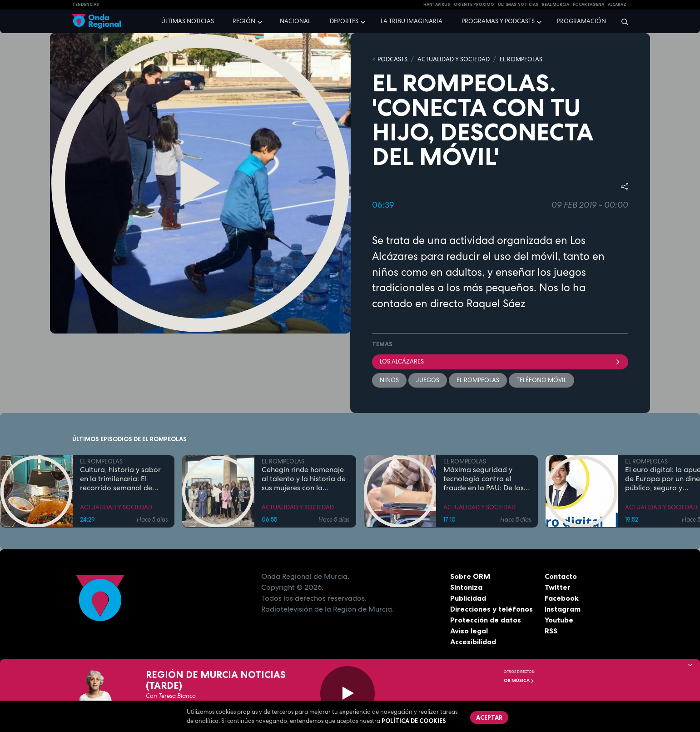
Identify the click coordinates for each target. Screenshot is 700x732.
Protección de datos (486, 620)
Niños (389, 380)
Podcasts (392, 59)
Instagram (563, 609)
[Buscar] (622, 21)
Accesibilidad (473, 642)
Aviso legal (469, 631)
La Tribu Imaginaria (412, 21)
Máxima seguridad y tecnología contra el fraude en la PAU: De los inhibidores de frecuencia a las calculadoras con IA (486, 478)
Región (244, 21)
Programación (581, 21)
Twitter (558, 587)
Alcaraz (617, 5)
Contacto (561, 576)
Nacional (295, 21)
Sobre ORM (470, 576)
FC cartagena (588, 5)
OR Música (519, 680)
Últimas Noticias (518, 5)
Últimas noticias (188, 21)
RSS (551, 631)
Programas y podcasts (498, 21)
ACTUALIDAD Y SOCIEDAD (454, 59)
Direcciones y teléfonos (491, 609)
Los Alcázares (500, 361)
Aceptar (489, 717)
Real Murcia (556, 5)
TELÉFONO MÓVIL (541, 380)
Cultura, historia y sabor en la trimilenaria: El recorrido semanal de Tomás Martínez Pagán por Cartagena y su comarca (120, 478)
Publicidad (468, 598)
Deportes (344, 21)
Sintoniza (466, 587)
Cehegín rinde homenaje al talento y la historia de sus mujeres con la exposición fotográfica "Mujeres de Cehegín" (304, 478)
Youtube (559, 620)
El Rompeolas (478, 380)
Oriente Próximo (474, 5)
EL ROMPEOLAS (521, 59)
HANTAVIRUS (437, 5)
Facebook (562, 598)
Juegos (428, 380)
